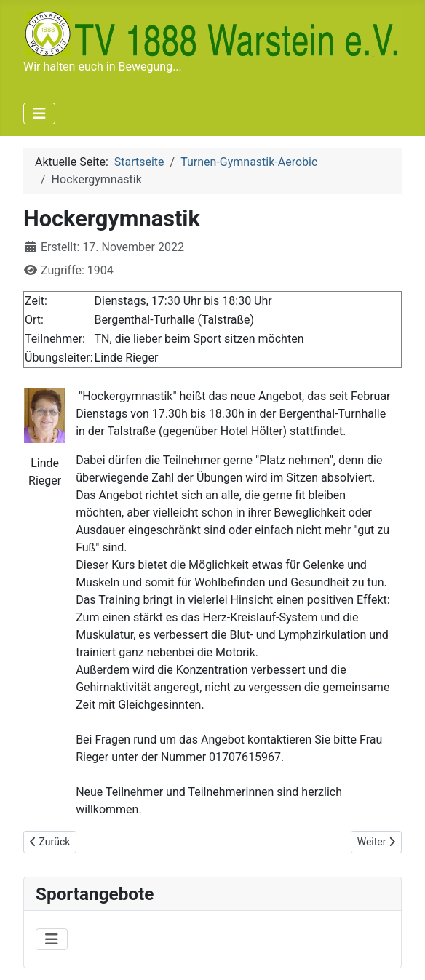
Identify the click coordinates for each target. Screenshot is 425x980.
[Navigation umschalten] (39, 113)
